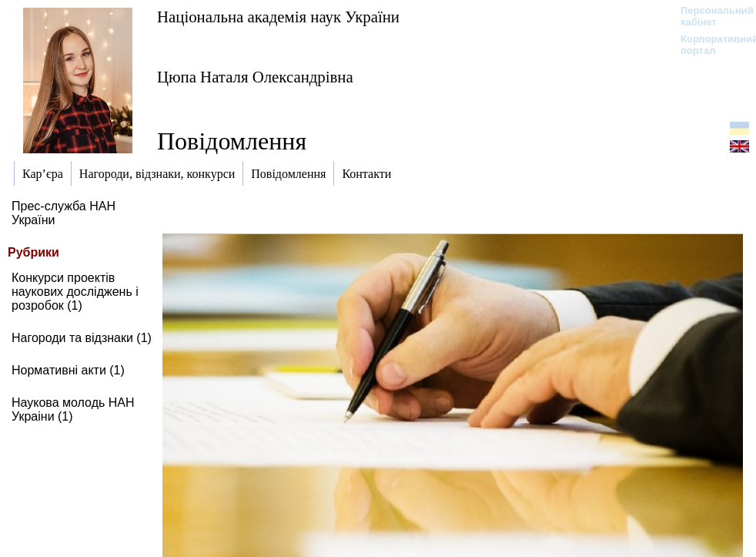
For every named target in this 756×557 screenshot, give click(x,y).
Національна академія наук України (278, 17)
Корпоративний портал (709, 45)
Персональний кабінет (709, 16)
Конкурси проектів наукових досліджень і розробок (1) (75, 292)
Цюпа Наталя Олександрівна (255, 77)
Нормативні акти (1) (68, 370)
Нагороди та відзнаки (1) (82, 338)
